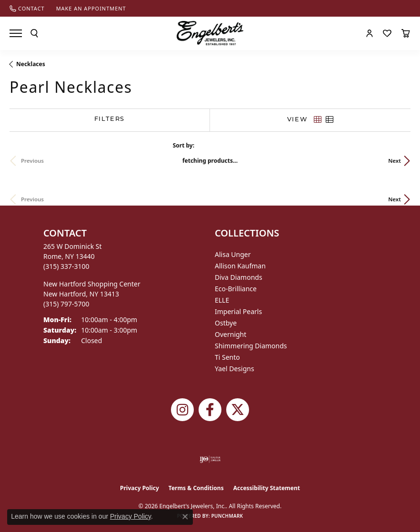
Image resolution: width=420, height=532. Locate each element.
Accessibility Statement (267, 488)
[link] (27, 8)
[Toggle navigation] (16, 33)
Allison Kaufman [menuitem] (240, 266)
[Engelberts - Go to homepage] (210, 33)
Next (395, 161)
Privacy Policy (140, 488)
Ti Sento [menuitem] (227, 357)
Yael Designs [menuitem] (235, 369)
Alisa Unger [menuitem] (233, 254)
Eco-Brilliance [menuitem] (236, 289)
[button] (34, 33)
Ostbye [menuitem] (226, 323)
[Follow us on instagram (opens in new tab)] (182, 410)
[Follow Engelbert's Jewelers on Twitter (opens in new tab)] (238, 410)
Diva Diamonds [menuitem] (239, 277)
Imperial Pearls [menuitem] (238, 311)
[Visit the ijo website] (210, 459)
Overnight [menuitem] (230, 334)
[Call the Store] (66, 266)
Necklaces (31, 64)
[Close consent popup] (185, 517)
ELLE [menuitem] (222, 300)
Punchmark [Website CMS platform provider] (227, 516)
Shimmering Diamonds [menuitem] (251, 346)
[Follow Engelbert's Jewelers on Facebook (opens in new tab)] (210, 410)
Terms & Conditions (196, 488)
